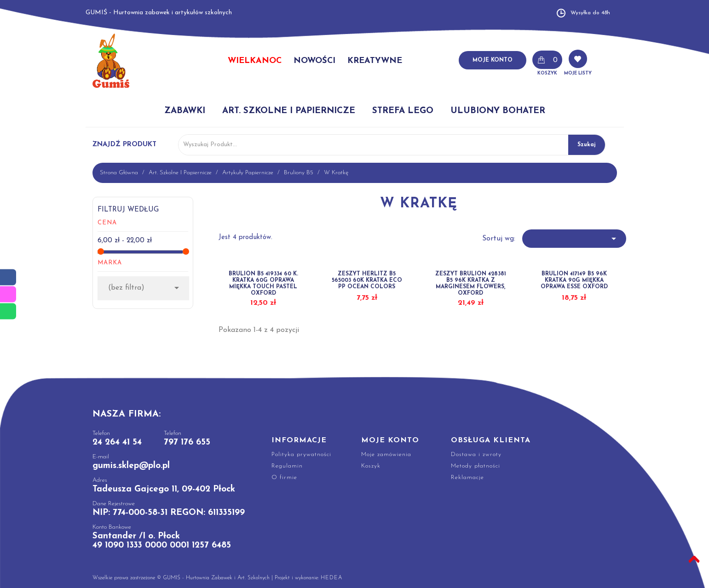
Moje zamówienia (386, 454)
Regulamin (287, 466)
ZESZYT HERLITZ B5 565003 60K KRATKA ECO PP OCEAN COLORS (367, 280)
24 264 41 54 (117, 442)
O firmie (284, 477)
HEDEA (331, 578)
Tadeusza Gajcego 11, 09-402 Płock (164, 489)
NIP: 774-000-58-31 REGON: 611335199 (169, 513)
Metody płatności (476, 466)
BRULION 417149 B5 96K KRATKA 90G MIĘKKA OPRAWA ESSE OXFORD (574, 280)
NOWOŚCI (314, 61)
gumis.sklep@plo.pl (131, 466)
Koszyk (371, 466)
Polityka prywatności (301, 454)
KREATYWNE (375, 61)
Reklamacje (467, 477)
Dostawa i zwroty (476, 454)
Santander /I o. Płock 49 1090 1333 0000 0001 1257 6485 (162, 541)
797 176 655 (187, 442)
